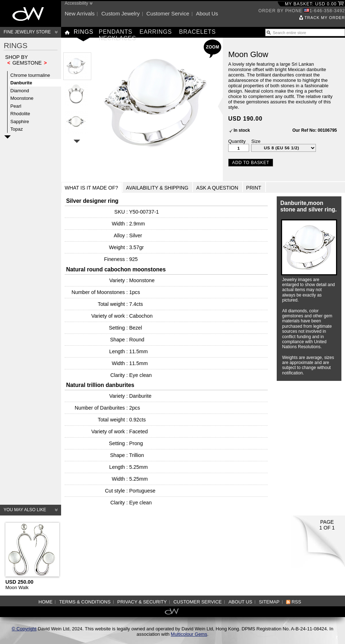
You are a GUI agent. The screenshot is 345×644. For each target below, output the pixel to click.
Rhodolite (20, 114)
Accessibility (76, 3)
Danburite (21, 83)
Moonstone (22, 98)
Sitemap (269, 602)
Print (254, 188)
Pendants (116, 32)
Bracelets (197, 32)
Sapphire (20, 122)
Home (45, 602)
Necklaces (118, 38)
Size (256, 141)
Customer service (168, 13)
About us (207, 13)
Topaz (17, 129)
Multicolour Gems (189, 634)
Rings (84, 32)
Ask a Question (217, 188)
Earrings (156, 32)
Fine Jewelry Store (27, 32)
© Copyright (24, 629)
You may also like (25, 510)
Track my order (325, 18)
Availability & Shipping (157, 188)
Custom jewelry (121, 13)
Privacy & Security (142, 602)
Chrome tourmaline (30, 75)
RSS (296, 602)
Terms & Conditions (85, 602)
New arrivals (80, 13)
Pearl (16, 106)
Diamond (20, 91)
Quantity (237, 141)
